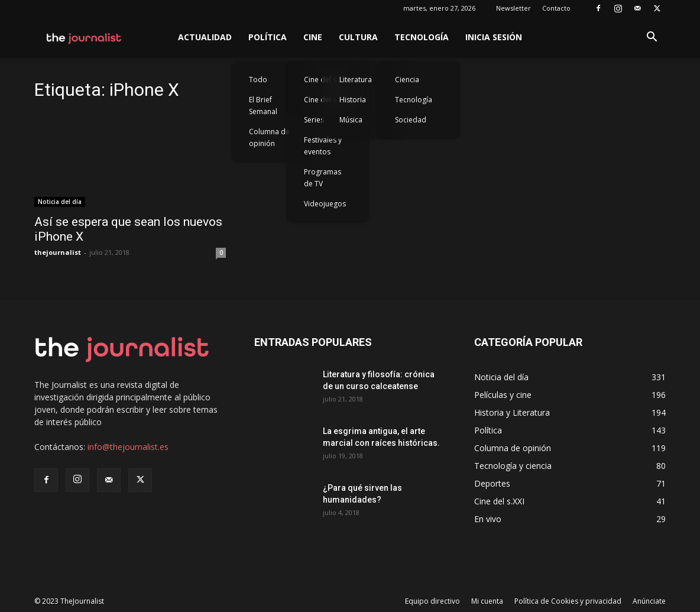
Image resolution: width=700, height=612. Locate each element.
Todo (258, 80)
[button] (652, 38)
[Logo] (84, 37)
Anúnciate (649, 601)
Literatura (356, 80)
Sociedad (411, 120)
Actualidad (205, 37)
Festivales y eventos (323, 146)
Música (351, 120)
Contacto (556, 8)
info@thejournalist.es (128, 447)
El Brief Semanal (263, 106)
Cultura (358, 37)
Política (268, 37)
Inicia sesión (494, 37)
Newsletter (513, 8)
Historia (353, 100)
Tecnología (422, 37)
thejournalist (58, 252)
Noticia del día (60, 202)
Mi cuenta (487, 601)
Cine (313, 37)
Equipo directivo (432, 601)
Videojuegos (325, 204)
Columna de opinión (269, 137)
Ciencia (407, 80)
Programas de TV (323, 178)
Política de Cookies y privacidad (568, 601)
